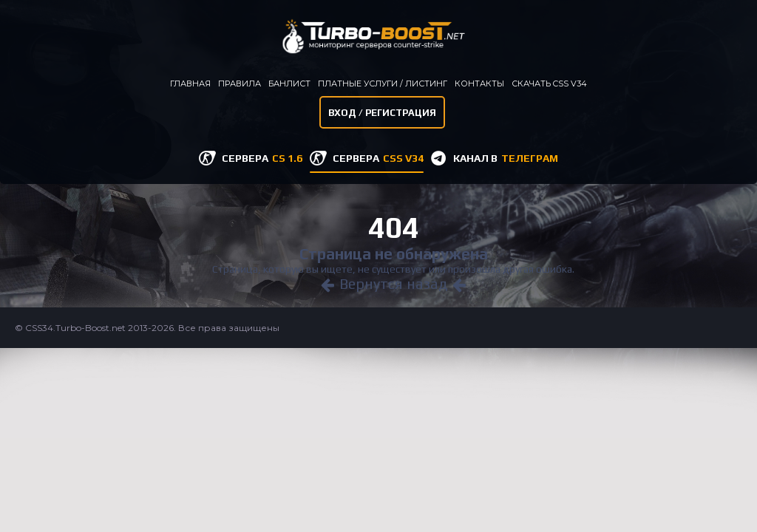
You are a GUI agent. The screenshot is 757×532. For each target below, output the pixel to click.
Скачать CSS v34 (549, 83)
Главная (190, 83)
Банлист (289, 83)
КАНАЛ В (506, 158)
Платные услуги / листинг (383, 83)
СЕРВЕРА (262, 158)
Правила (240, 83)
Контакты (479, 83)
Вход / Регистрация (382, 113)
